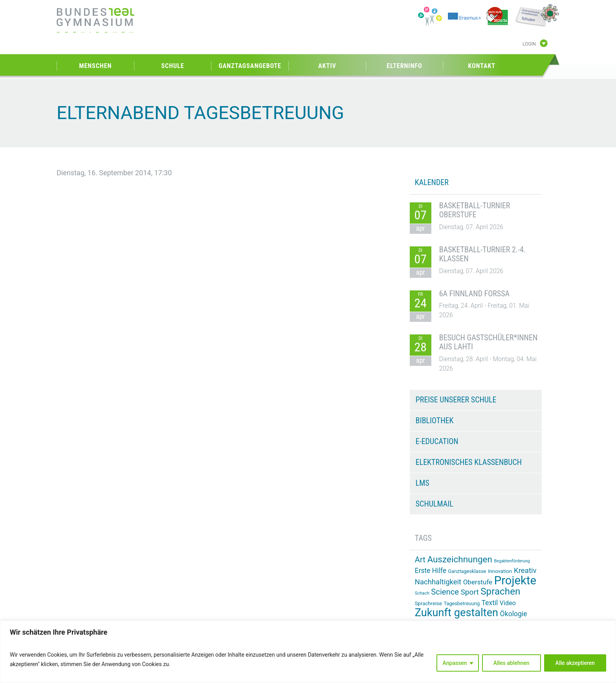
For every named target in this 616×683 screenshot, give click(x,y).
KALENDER (432, 182)
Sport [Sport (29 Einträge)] (469, 592)
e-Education (437, 441)
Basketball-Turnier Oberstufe (475, 210)
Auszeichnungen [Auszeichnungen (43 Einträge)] (460, 559)
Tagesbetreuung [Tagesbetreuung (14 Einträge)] (462, 603)
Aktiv (327, 66)
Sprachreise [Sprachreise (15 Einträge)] (428, 603)
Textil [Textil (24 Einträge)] (490, 603)
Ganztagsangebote (250, 66)
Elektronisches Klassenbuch (469, 462)
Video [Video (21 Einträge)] (508, 603)
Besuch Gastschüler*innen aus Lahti (489, 342)
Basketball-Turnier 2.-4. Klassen (482, 254)
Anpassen (455, 663)
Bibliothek (435, 420)
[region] (308, 652)
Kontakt (482, 66)
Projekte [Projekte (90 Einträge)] (515, 580)
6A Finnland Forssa (474, 294)
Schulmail (434, 504)
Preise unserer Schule (456, 400)
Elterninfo (404, 66)
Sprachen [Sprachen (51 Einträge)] (500, 591)
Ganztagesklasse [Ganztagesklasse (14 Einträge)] (467, 571)
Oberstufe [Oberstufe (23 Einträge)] (478, 582)
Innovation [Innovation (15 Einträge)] (500, 571)
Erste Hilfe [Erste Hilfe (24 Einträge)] (431, 571)
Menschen (95, 66)
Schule (172, 66)
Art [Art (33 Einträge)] (420, 560)
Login (529, 44)
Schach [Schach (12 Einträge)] (422, 593)
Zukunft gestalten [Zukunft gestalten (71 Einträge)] (456, 613)
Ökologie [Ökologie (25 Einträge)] (514, 614)
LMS (423, 483)
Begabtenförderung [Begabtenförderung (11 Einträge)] (512, 561)
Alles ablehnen (511, 663)
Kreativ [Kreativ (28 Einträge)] (525, 571)
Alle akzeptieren (575, 663)
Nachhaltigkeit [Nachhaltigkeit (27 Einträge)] (438, 582)
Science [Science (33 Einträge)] (445, 592)
